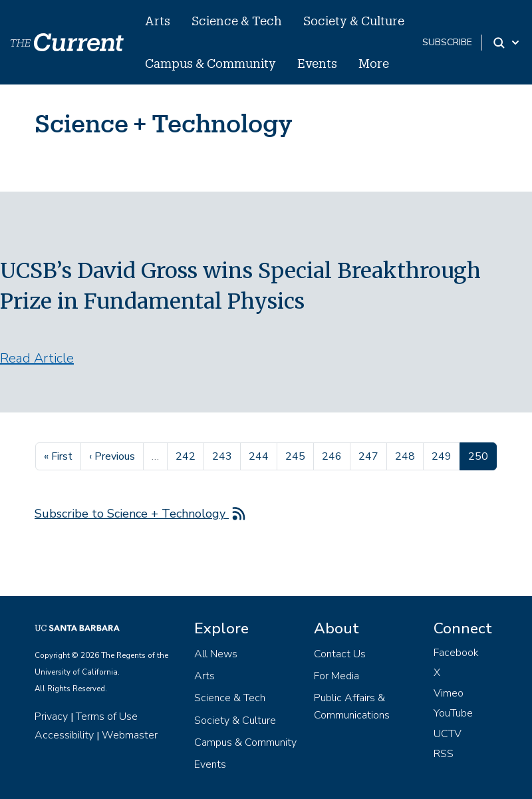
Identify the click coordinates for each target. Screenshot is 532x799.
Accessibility (64, 735)
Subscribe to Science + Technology (132, 514)
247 (370, 455)
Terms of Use (107, 717)
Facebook (456, 653)
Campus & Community (210, 63)
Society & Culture (354, 21)
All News (216, 654)
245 (297, 455)
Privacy (51, 717)
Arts (158, 21)
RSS (444, 754)
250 (482, 455)
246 (333, 455)
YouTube (453, 713)
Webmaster (130, 735)
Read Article (37, 358)
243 (224, 455)
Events (317, 63)
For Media (336, 676)
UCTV (448, 734)
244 (260, 455)
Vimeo (449, 693)
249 (443, 455)
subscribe (447, 42)
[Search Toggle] (507, 43)
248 (407, 455)
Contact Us (340, 654)
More (374, 63)
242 (187, 455)
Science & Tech (237, 21)
